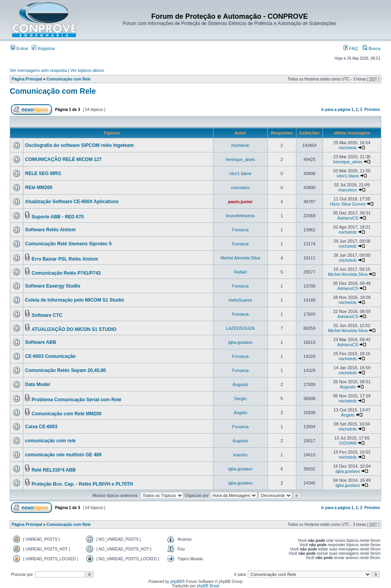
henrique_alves (240, 159)
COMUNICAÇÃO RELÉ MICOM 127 (63, 159)
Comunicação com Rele (69, 79)
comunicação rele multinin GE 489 (63, 455)
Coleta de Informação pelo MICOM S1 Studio (74, 300)
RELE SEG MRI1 (43, 173)
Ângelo (240, 413)
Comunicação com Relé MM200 (67, 414)
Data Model (38, 384)
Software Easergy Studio (53, 286)
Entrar (19, 48)
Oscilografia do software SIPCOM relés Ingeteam (79, 145)
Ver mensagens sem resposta (38, 70)
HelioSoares (240, 300)
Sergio (240, 399)
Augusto (240, 384)
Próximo (372, 110)
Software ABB (41, 342)
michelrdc (240, 145)
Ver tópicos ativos (87, 70)
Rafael (240, 272)
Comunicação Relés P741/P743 (66, 273)
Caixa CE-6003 (41, 427)
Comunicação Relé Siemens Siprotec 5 (68, 244)
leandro (240, 455)
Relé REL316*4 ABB (54, 470)
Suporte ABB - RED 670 (58, 217)
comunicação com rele (50, 441)
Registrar (43, 48)
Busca (371, 48)
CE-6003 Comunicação (50, 356)
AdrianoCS (348, 218)
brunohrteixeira (240, 216)
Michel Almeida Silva (240, 258)
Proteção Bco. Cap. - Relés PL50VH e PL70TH (82, 484)
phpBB (176, 582)
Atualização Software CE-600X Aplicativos (72, 202)
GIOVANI (348, 443)
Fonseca (240, 230)
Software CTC (47, 315)
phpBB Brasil (208, 586)
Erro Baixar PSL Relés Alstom (65, 259)
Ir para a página (336, 110)
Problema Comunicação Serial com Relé (76, 400)
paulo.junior (240, 202)
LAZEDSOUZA (240, 328)
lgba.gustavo (240, 342)
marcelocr (240, 188)
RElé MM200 (39, 188)
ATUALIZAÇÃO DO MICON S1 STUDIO (74, 329)
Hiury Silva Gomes (348, 204)
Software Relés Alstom (50, 230)
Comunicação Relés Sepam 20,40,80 (65, 370)
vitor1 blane (240, 173)
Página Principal (27, 79)
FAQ (351, 48)
